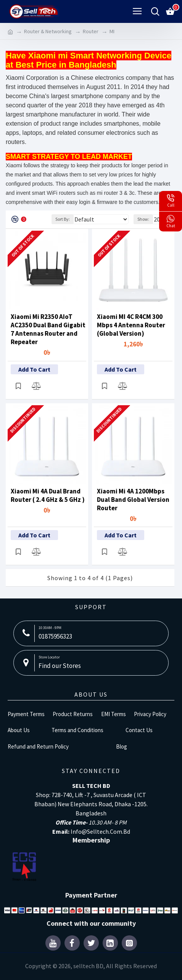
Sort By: (63, 219)
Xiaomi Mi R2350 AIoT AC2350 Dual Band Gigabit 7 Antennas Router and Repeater (48, 329)
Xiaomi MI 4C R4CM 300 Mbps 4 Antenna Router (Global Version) (131, 325)
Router (91, 31)
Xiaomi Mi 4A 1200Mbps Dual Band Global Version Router (133, 500)
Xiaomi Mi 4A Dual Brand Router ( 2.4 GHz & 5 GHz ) (48, 495)
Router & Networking (48, 31)
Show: (143, 219)
